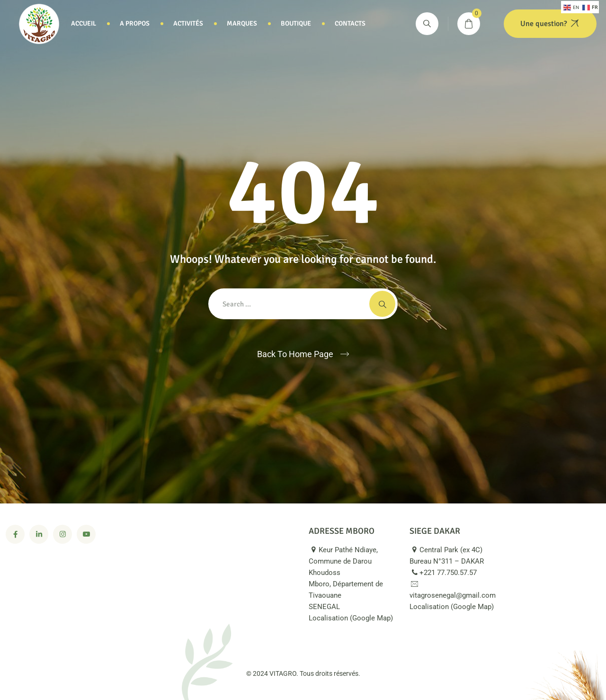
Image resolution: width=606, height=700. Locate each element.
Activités (188, 23)
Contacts (350, 23)
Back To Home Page (295, 354)
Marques (242, 23)
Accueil (84, 23)
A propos (135, 23)
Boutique (296, 23)
